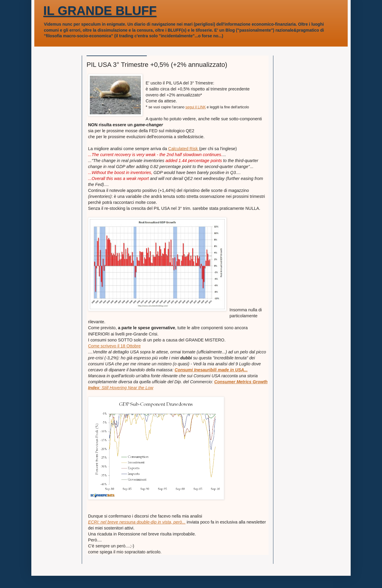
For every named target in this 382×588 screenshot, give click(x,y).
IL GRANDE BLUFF (100, 11)
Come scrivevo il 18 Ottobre (114, 346)
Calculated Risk (184, 149)
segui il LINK (195, 107)
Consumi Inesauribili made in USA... (211, 370)
